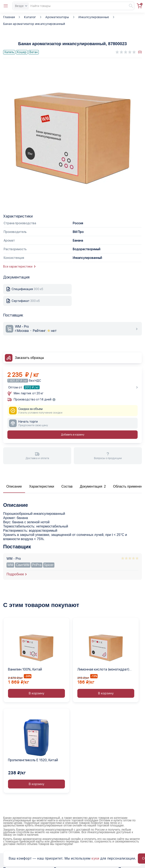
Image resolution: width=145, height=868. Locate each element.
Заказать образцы (29, 358)
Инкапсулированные (94, 17)
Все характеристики (19, 266)
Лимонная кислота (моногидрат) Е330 (103, 670)
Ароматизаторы (57, 17)
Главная (9, 17)
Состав (67, 486)
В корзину (36, 693)
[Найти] (129, 6)
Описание (14, 486)
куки (95, 858)
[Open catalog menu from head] (6, 6)
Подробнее (15, 574)
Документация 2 (93, 486)
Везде (21, 6)
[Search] (73, 6)
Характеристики (42, 486)
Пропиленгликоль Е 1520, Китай (33, 760)
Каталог (30, 17)
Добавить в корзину (73, 435)
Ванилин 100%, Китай (25, 669)
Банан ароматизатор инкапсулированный (34, 24)
